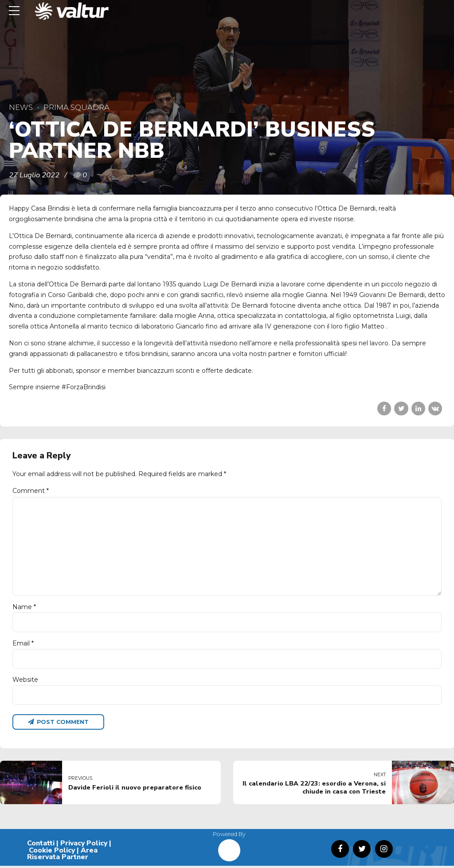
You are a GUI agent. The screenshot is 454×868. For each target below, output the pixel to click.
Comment (31, 491)
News (21, 107)
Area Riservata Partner (62, 856)
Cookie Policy (52, 852)
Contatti (41, 845)
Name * (24, 608)
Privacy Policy (84, 845)
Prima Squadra (76, 107)
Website (25, 681)
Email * (23, 645)
